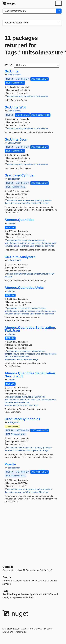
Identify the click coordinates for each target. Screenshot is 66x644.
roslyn (51, 274)
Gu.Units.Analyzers (20, 257)
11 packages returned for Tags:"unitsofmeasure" (32, 45)
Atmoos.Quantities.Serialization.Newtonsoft (30, 375)
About (24, 629)
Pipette (10, 464)
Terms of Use (36, 629)
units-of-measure (27, 243)
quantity (20, 96)
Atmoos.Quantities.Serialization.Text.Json (30, 329)
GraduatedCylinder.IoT (23, 419)
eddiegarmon (14, 179)
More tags (44, 203)
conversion (20, 203)
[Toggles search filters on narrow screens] (58, 23)
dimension (9, 203)
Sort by (9, 65)
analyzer (9, 277)
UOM (28, 203)
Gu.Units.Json (16, 139)
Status (7, 577)
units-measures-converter (42, 246)
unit (9, 96)
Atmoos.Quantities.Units (24, 288)
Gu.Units (12, 71)
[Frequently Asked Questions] (5, 591)
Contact (8, 567)
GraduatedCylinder (20, 175)
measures (30, 200)
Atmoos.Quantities (20, 220)
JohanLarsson (15, 75)
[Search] (59, 11)
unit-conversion (22, 246)
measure (20, 200)
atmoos (11, 223)
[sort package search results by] (37, 65)
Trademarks (20, 632)
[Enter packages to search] (29, 11)
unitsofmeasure (41, 96)
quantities (29, 96)
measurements (39, 240)
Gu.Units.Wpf (15, 107)
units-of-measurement (46, 243)
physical (35, 203)
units (13, 96)
